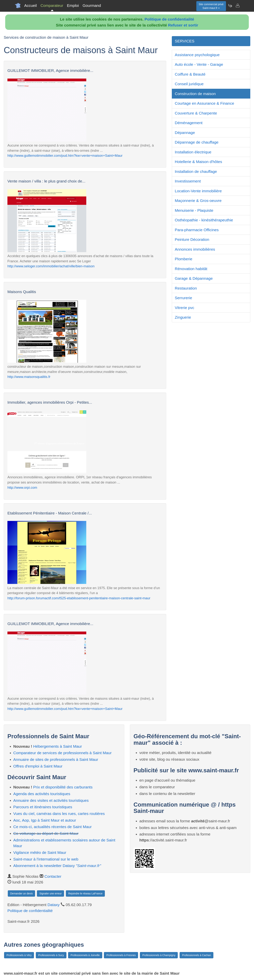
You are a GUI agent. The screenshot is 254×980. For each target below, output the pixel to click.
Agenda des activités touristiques (42, 794)
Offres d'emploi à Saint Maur (38, 766)
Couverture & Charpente (196, 113)
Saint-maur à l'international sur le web (46, 859)
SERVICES (185, 41)
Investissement (188, 181)
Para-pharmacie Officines (197, 230)
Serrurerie (183, 298)
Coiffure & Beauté (190, 74)
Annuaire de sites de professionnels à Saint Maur (56, 759)
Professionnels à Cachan (196, 955)
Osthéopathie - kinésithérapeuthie (204, 220)
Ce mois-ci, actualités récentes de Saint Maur (53, 827)
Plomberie (184, 259)
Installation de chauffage (196, 171)
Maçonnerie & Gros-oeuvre (198, 201)
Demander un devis (21, 893)
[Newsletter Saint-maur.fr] (230, 6)
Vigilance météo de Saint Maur (40, 852)
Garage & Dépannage (194, 278)
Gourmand (92, 5)
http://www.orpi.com (22, 487)
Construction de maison (195, 94)
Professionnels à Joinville (85, 955)
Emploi (73, 5)
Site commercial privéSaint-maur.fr (211, 6)
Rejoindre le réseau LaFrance (85, 893)
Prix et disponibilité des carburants (63, 787)
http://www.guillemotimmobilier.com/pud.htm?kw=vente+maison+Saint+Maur (65, 156)
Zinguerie (183, 317)
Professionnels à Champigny (159, 955)
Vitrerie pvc (185, 308)
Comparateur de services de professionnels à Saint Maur (63, 753)
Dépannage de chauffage (197, 142)
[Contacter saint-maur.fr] (237, 6)
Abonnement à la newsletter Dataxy (57, 866)
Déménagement (189, 123)
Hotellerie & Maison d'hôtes (198, 162)
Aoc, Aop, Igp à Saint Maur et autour (45, 820)
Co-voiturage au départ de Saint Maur (46, 833)
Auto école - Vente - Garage (199, 64)
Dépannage (185, 133)
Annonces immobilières (195, 249)
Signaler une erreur (50, 893)
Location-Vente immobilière (198, 191)
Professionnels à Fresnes (121, 955)
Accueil (31, 5)
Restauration (186, 288)
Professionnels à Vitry (19, 955)
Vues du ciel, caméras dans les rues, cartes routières (59, 814)
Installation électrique (193, 152)
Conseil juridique (189, 84)
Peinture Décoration (192, 239)
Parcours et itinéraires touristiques (43, 807)
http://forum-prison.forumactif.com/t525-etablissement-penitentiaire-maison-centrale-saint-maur (79, 598)
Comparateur (52, 5)
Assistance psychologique (197, 55)
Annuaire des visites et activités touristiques (51, 800)
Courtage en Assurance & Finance (204, 103)
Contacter (53, 876)
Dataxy (54, 905)
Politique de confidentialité (169, 19)
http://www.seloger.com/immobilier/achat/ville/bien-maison (51, 266)
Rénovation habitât (191, 269)
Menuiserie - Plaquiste (194, 210)
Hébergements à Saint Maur (58, 746)
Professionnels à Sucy (51, 955)
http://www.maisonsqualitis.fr (29, 377)
